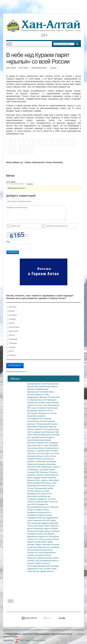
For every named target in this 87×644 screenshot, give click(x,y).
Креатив (49, 558)
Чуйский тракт (43, 443)
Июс (29, 523)
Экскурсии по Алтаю (47, 413)
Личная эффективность (43, 571)
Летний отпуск (50, 569)
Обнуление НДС (52, 432)
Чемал (50, 542)
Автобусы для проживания (39, 561)
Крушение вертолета (43, 550)
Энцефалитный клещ (37, 518)
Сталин (31, 488)
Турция (11, 347)
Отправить (13, 252)
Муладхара (32, 411)
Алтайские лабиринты (37, 499)
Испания (12, 315)
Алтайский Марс (46, 392)
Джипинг (44, 397)
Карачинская (33, 392)
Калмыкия (36, 523)
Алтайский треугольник (47, 408)
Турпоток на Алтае (36, 453)
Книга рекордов (34, 483)
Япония (11, 355)
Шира (53, 520)
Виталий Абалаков (51, 545)
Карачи (54, 386)
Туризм (53, 68)
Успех (30, 571)
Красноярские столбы (37, 486)
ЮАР (10, 351)
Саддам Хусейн (40, 478)
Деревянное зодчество (38, 536)
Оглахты (39, 459)
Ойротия (52, 427)
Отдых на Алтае (52, 453)
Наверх (81, 634)
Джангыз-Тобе (42, 394)
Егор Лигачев (49, 534)
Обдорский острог (36, 569)
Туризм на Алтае (45, 411)
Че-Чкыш (51, 499)
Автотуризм (40, 531)
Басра (30, 478)
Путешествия (53, 384)
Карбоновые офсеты (50, 467)
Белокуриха (41, 464)
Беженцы (44, 472)
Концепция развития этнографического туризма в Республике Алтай (39, 419)
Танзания (12, 339)
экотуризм (32, 456)
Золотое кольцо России (48, 539)
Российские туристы (42, 528)
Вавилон (55, 475)
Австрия (11, 307)
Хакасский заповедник (46, 461)
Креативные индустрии (38, 427)
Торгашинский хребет (44, 488)
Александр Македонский (39, 566)
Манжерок (52, 464)
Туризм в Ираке (44, 475)
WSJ (34, 504)
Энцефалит (33, 515)
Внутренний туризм (36, 386)
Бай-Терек (39, 526)
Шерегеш (32, 464)
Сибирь (38, 563)
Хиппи (56, 558)
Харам (49, 403)
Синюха (31, 502)
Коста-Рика (13, 327)
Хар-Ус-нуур (43, 445)
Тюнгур (31, 550)
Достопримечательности (38, 507)
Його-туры (32, 408)
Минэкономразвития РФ (45, 435)
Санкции (31, 472)
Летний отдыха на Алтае (38, 491)
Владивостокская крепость (39, 512)
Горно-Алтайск (51, 451)
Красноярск (54, 480)
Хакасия (31, 459)
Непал (11, 335)
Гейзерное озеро (35, 534)
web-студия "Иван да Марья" (30, 640)
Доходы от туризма (36, 451)
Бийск (44, 542)
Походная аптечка (43, 555)
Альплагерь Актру (36, 448)
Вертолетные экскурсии (49, 547)
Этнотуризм (33, 413)
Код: (8, 242)
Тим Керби (53, 445)
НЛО (48, 520)
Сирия (47, 526)
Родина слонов (34, 542)
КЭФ (39, 467)
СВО (38, 472)
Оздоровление (42, 389)
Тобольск (46, 563)
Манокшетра (54, 405)
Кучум (48, 386)
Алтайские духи (42, 502)
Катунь (40, 456)
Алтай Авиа (33, 547)
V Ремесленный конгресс (46, 424)
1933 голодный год (36, 432)
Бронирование (34, 384)
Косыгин (51, 486)
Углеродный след (35, 469)
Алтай (44, 384)
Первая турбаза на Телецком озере (43, 429)
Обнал (30, 435)
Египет (11, 311)
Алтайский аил (44, 496)
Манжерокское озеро (37, 494)
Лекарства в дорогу (36, 558)
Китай (10, 323)
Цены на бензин (52, 531)
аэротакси (32, 467)
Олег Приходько (49, 400)
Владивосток (42, 504)
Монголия (12, 331)
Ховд (35, 445)
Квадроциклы (34, 397)
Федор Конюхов (45, 515)
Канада (11, 319)
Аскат (45, 405)
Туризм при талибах (36, 403)
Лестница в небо (49, 483)
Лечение (31, 389)
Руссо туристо (42, 480)
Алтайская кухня (51, 448)
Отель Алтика (50, 456)
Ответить (30, 184)
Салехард (54, 566)
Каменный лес (39, 520)
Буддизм (45, 523)
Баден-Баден (49, 469)
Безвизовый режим (42, 440)
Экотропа (32, 394)
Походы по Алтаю (35, 553)
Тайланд (12, 343)
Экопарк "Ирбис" (35, 545)
